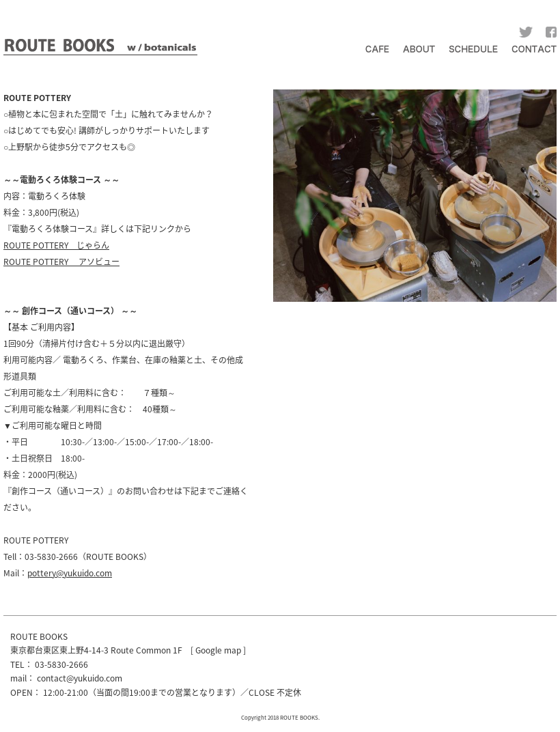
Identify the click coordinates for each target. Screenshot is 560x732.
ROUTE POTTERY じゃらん (56, 245)
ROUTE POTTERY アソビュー (61, 262)
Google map (218, 650)
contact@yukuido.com (80, 678)
